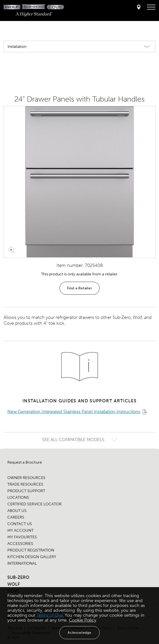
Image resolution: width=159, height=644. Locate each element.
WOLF (14, 584)
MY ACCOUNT (20, 530)
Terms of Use (49, 615)
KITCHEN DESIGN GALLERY (32, 557)
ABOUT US (17, 511)
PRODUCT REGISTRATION (31, 550)
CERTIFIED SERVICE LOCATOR (34, 504)
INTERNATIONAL (22, 563)
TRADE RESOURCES (25, 484)
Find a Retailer (80, 288)
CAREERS (16, 517)
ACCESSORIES (20, 544)
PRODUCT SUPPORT (26, 491)
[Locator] (139, 7)
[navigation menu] (151, 7)
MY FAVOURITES (22, 537)
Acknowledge (79, 633)
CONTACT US (20, 524)
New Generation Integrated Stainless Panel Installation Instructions (74, 412)
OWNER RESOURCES (26, 478)
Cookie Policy (83, 620)
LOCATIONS (18, 497)
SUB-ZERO (18, 577)
